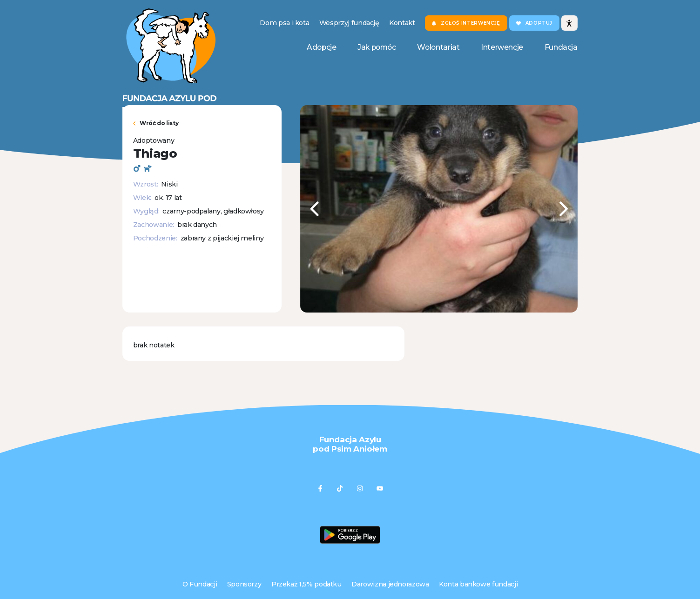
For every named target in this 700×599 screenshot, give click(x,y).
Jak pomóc (377, 47)
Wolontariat (438, 47)
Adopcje (322, 47)
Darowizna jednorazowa (390, 584)
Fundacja (561, 47)
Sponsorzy (244, 584)
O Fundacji (200, 584)
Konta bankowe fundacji (478, 584)
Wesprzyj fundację (349, 23)
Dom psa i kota (284, 23)
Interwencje (502, 47)
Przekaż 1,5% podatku (306, 584)
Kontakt (402, 23)
